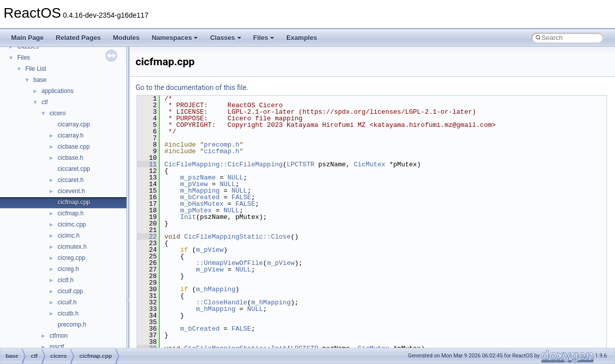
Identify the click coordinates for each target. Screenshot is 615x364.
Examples (302, 38)
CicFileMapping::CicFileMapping (224, 164)
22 (147, 237)
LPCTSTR (301, 164)
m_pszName (198, 177)
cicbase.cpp (74, 147)
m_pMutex (196, 210)
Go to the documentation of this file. (192, 87)
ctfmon (59, 336)
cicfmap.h (71, 213)
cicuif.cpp (70, 291)
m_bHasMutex (202, 204)
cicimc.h (69, 236)
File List (36, 69)
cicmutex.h (72, 247)
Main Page (27, 38)
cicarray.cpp (74, 124)
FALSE (241, 197)
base (40, 80)
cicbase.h (71, 158)
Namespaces (175, 38)
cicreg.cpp (72, 258)
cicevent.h (71, 191)
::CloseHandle (221, 302)
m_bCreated (200, 197)
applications (57, 91)
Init (188, 217)
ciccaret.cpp (74, 169)
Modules (126, 38)
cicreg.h (68, 269)
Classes (225, 38)
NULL (235, 177)
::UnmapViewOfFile (229, 263)
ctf (45, 102)
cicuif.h (67, 302)
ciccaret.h (71, 180)
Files (264, 38)
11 (147, 164)
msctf (57, 347)
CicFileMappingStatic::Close (237, 237)
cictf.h (65, 280)
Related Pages (78, 38)
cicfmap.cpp (74, 202)
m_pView (194, 184)
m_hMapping (200, 191)
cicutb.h (68, 313)
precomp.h (72, 325)
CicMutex (369, 164)
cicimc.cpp (72, 224)
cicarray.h (71, 135)
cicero (58, 113)
